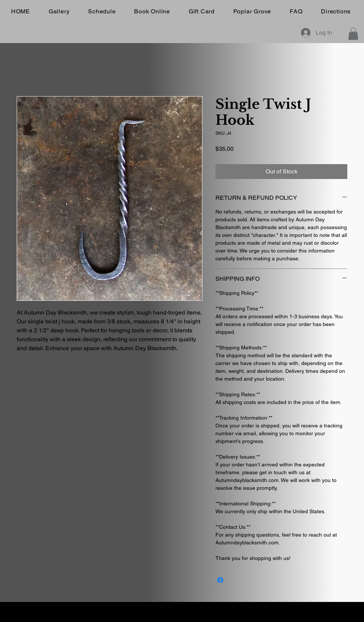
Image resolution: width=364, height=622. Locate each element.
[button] (353, 34)
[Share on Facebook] (220, 580)
